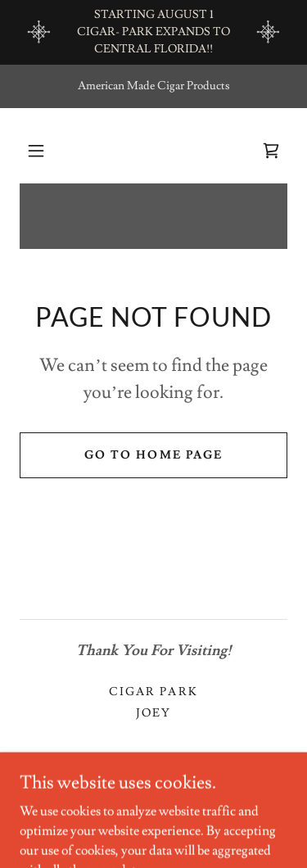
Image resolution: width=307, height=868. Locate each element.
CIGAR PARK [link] (153, 692)
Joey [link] (153, 713)
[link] (271, 151)
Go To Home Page (153, 455)
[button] (36, 151)
